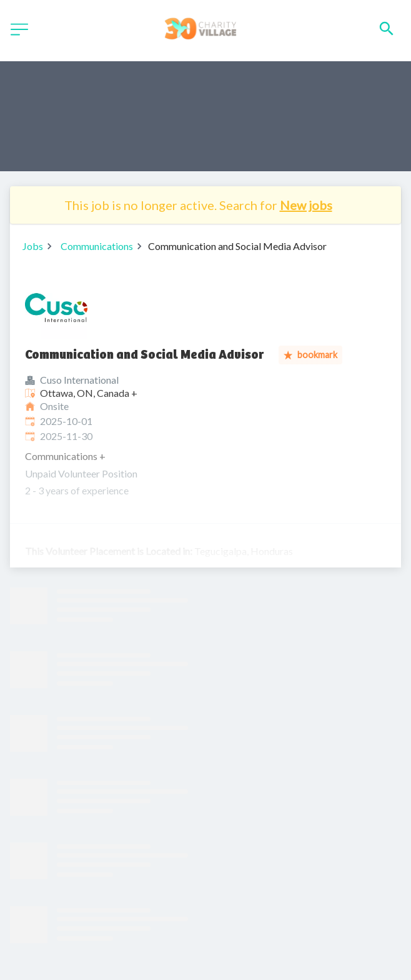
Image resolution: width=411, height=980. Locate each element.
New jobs (306, 205)
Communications (97, 246)
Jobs (33, 246)
